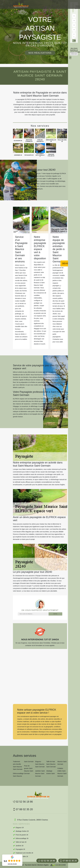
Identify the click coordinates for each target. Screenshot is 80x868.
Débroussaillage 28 (22, 838)
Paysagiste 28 (20, 849)
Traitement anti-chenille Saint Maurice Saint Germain (18, 765)
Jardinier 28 (19, 846)
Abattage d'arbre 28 (22, 831)
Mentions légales (43, 865)
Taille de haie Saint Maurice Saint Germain (51, 764)
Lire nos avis (12, 864)
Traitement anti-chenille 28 (24, 853)
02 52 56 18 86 (46, 861)
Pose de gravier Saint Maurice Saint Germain (29, 770)
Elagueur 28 (20, 828)
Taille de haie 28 (21, 842)
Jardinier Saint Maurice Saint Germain (40, 773)
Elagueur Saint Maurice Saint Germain (40, 764)
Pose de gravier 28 (22, 835)
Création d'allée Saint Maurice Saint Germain (62, 772)
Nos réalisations (40, 53)
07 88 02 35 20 (68, 861)
